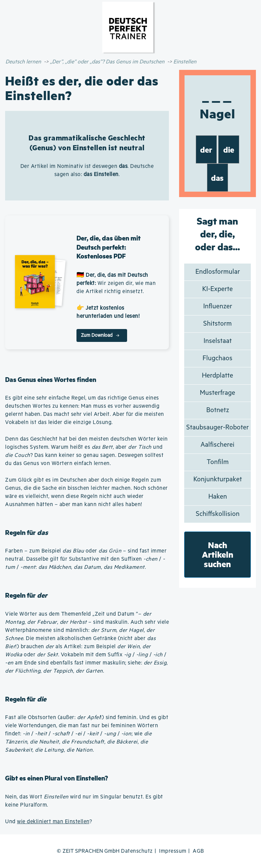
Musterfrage (217, 393)
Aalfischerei (217, 445)
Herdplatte (217, 376)
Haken (218, 497)
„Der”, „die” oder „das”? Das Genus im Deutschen (107, 62)
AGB (198, 851)
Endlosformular (218, 272)
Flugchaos (217, 358)
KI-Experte (217, 289)
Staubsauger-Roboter (217, 428)
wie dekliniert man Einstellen (53, 822)
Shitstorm (217, 324)
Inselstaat (218, 341)
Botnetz (218, 410)
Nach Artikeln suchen (218, 554)
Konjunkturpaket (218, 479)
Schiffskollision (218, 514)
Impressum (173, 851)
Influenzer (218, 306)
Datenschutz (137, 851)
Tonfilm (218, 462)
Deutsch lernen (23, 62)
